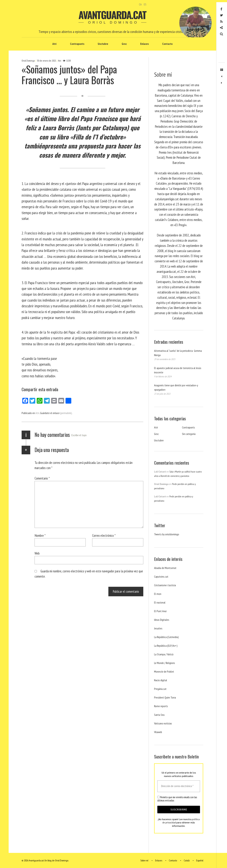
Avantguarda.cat (112, 15)
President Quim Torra (165, 697)
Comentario (42, 478)
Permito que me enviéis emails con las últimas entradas (177, 799)
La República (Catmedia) (166, 637)
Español (200, 860)
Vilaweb (158, 732)
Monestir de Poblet (164, 672)
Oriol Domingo (28, 61)
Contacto (167, 44)
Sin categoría (189, 434)
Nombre (40, 535)
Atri (54, 44)
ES (145, 4)
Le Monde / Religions (165, 663)
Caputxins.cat (161, 577)
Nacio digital (161, 680)
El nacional (160, 602)
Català (187, 860)
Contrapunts (77, 44)
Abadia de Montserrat (165, 568)
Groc (124, 44)
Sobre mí (144, 860)
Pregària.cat (160, 689)
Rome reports (161, 706)
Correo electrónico (104, 535)
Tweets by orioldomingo (167, 534)
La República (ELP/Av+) (166, 646)
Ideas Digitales (162, 620)
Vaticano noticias (163, 723)
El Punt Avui (160, 611)
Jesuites (158, 628)
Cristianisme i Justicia (165, 585)
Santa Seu (159, 715)
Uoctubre (103, 44)
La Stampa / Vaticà (164, 654)
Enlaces (144, 44)
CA (140, 4)
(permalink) (66, 413)
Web (37, 553)
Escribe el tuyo (79, 435)
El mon (158, 594)
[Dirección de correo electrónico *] (179, 786)
